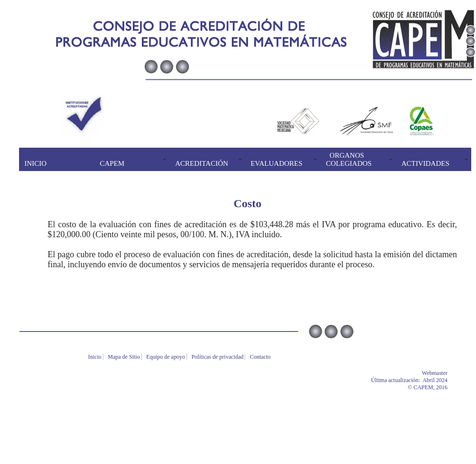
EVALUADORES (276, 163)
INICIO (35, 163)
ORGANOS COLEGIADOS (349, 159)
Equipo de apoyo (166, 357)
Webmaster (449, 373)
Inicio (95, 357)
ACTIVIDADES (425, 163)
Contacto (261, 357)
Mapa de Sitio (125, 357)
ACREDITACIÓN (202, 163)
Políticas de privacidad (218, 357)
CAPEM (112, 163)
